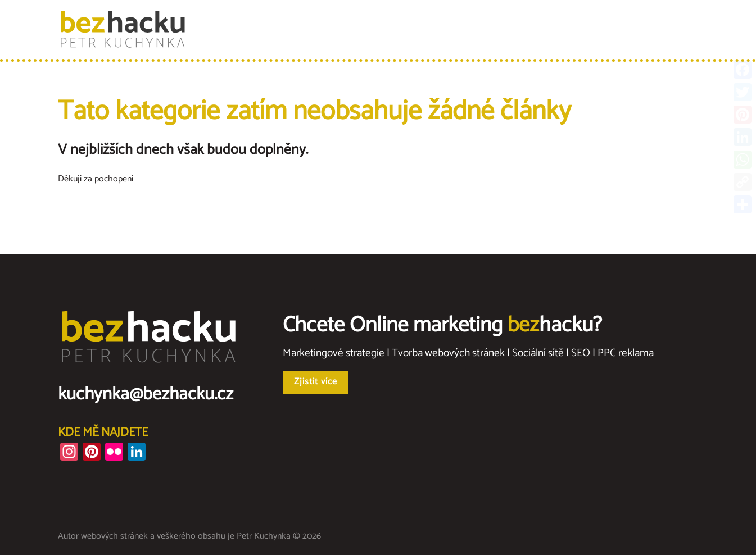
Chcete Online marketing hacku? (442, 326)
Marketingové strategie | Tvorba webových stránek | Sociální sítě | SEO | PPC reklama (468, 353)
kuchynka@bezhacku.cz (146, 394)
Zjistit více (316, 382)
